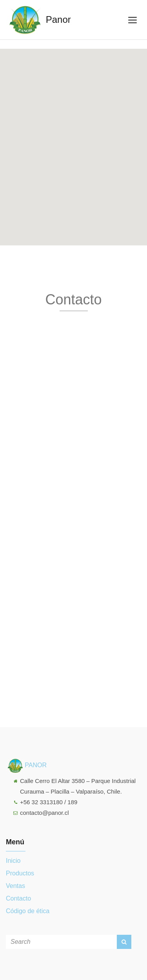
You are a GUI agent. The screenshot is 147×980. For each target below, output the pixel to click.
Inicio (13, 861)
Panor (38, 20)
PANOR (26, 765)
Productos (20, 873)
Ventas (15, 886)
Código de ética (28, 911)
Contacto (18, 898)
